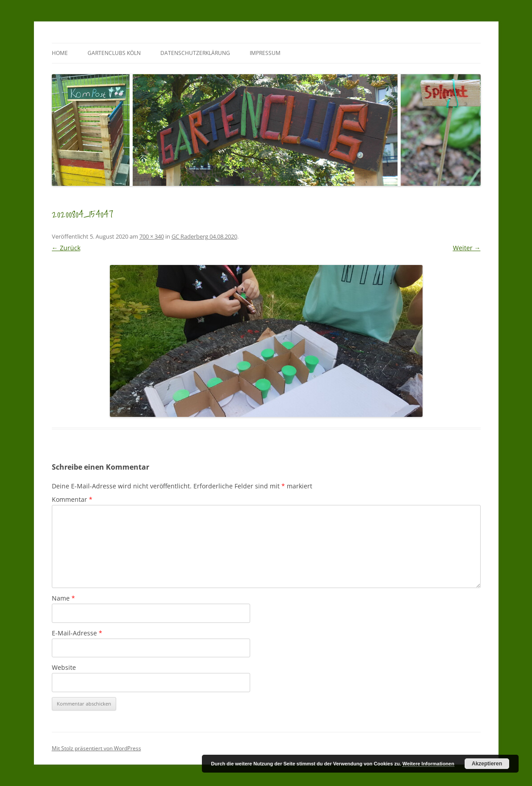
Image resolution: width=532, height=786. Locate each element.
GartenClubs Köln (114, 53)
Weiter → (467, 248)
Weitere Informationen (428, 764)
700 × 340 (152, 236)
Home (60, 53)
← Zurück (66, 248)
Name (63, 598)
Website (64, 667)
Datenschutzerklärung (195, 53)
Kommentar (72, 499)
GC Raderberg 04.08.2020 (204, 236)
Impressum (265, 53)
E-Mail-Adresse (77, 633)
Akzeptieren (487, 764)
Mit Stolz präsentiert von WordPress (96, 748)
